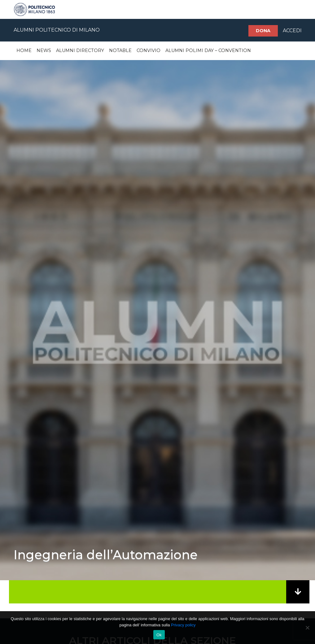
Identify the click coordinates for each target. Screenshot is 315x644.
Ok (159, 635)
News (44, 50)
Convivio (149, 50)
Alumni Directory (80, 50)
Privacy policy (183, 625)
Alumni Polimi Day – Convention (208, 50)
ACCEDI (292, 30)
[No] (307, 628)
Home (24, 50)
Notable (120, 50)
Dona (263, 31)
